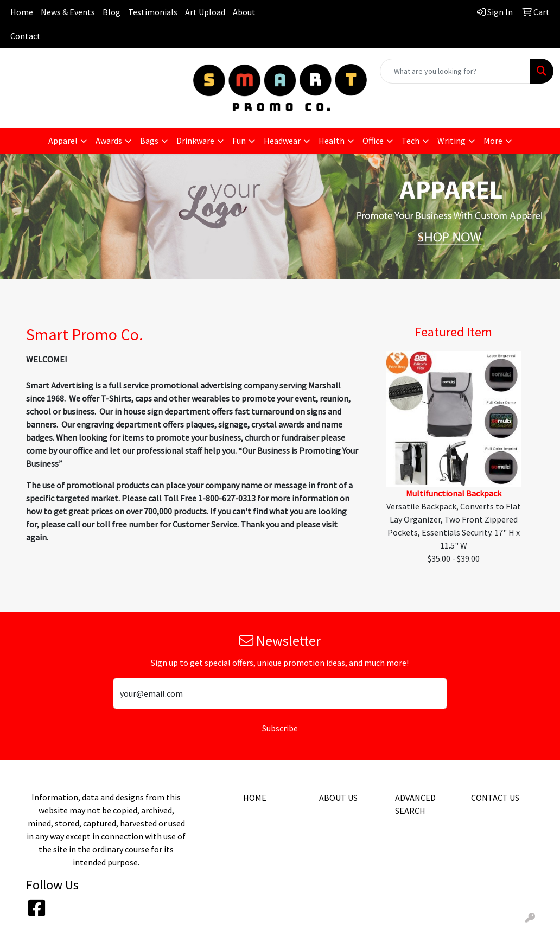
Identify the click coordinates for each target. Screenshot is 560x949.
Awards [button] (109, 141)
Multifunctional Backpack (454, 493)
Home (22, 12)
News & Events (68, 12)
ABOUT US (338, 798)
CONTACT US (495, 798)
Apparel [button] (63, 141)
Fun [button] (239, 141)
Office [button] (373, 141)
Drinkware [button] (195, 141)
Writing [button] (451, 141)
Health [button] (332, 141)
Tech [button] (411, 141)
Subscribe (280, 728)
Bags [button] (149, 141)
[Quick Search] (455, 71)
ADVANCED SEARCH (415, 804)
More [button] (493, 141)
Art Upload (205, 12)
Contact (26, 36)
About (244, 12)
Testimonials (153, 12)
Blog (112, 12)
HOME (255, 798)
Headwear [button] (282, 141)
